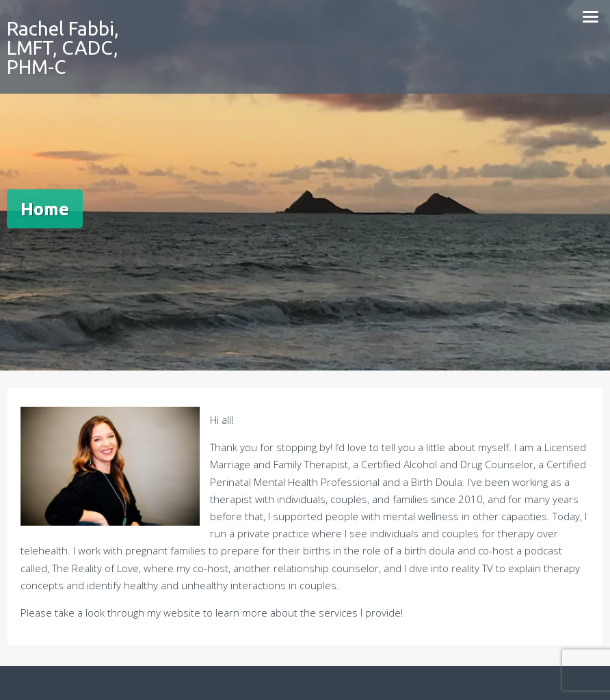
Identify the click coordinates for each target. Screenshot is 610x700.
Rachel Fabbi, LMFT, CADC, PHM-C (63, 48)
